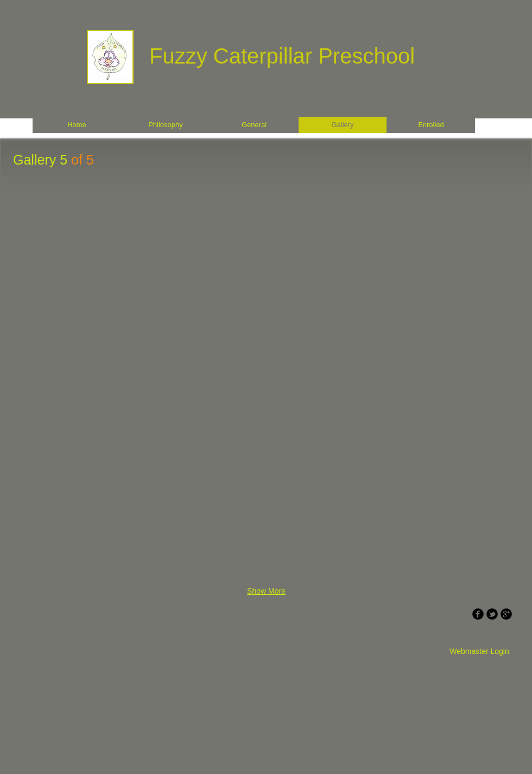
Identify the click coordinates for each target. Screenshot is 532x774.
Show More (266, 591)
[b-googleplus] (506, 614)
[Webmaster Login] (479, 652)
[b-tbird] (492, 614)
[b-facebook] (478, 614)
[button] (72, 246)
